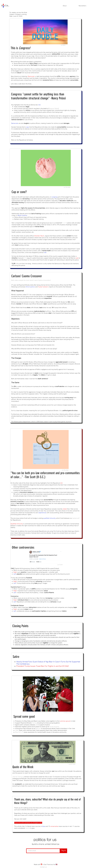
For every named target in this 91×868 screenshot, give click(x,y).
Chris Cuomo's (30, 287)
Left (15, 574)
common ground (65, 721)
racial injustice (54, 727)
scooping (54, 197)
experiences (42, 513)
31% (25, 258)
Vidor (17, 730)
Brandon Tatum (39, 236)
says (28, 127)
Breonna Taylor (54, 109)
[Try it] (63, 851)
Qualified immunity (17, 524)
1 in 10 (65, 223)
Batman (38, 729)
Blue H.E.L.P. (19, 732)
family (34, 723)
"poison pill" (76, 518)
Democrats (15, 123)
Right (15, 572)
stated (65, 509)
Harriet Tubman (18, 777)
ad (36, 725)
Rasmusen (31, 76)
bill (39, 105)
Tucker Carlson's (43, 287)
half (45, 253)
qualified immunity (49, 518)
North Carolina (22, 216)
